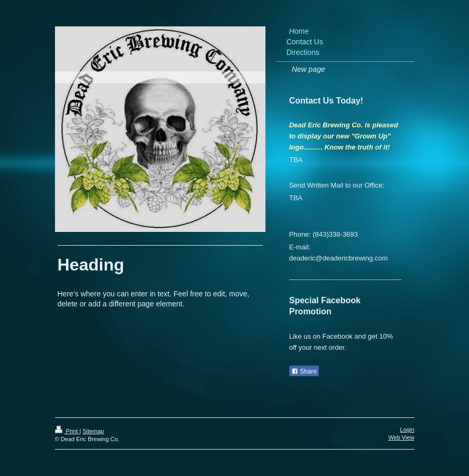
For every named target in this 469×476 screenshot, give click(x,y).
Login (407, 430)
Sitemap (93, 431)
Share (304, 371)
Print (67, 431)
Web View (401, 437)
